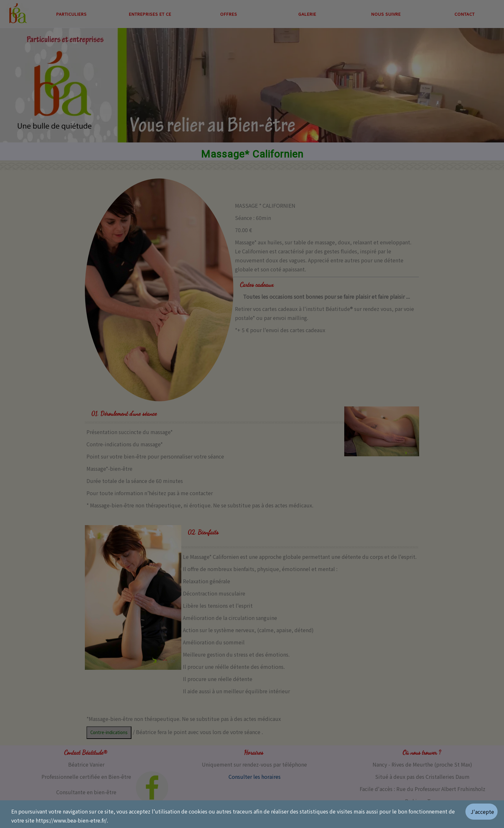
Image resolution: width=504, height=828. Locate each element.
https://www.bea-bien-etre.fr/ (71, 820)
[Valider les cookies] (485, 814)
